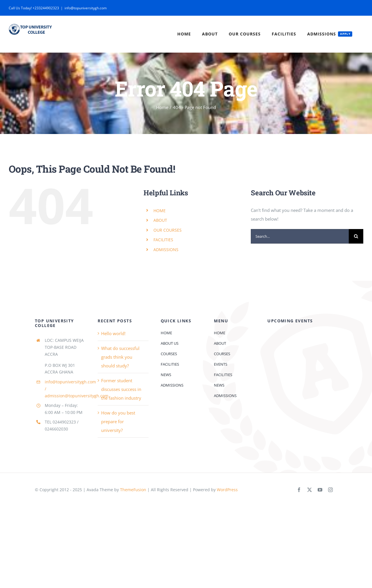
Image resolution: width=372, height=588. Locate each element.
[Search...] (300, 236)
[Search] (356, 236)
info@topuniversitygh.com (86, 8)
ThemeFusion (133, 490)
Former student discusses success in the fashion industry (121, 389)
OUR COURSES (168, 230)
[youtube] (320, 490)
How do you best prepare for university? (118, 421)
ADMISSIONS (166, 250)
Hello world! (113, 333)
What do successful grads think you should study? (120, 357)
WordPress (227, 490)
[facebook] (299, 490)
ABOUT (160, 220)
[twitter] (310, 490)
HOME (160, 211)
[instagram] (330, 490)
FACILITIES (163, 240)
